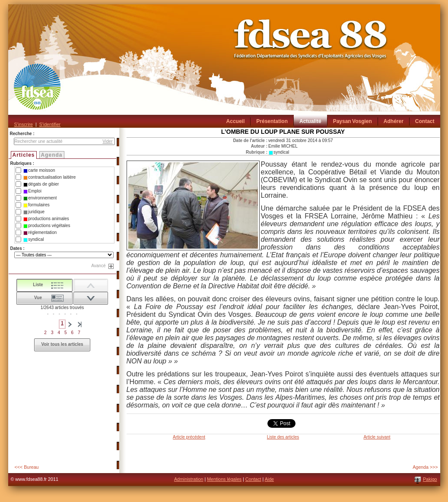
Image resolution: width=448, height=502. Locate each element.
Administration (189, 479)
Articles (24, 155)
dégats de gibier (41, 184)
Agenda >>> (425, 467)
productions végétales (47, 226)
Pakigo (430, 479)
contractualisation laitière (49, 177)
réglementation (40, 233)
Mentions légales (224, 479)
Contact (253, 479)
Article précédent (189, 437)
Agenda (52, 155)
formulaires (36, 205)
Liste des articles (283, 437)
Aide (269, 479)
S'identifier (50, 124)
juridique (34, 212)
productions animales (46, 219)
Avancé (98, 266)
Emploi (32, 191)
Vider (107, 141)
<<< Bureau (27, 467)
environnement (40, 198)
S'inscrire (24, 124)
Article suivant (377, 437)
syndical (33, 240)
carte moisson (39, 170)
